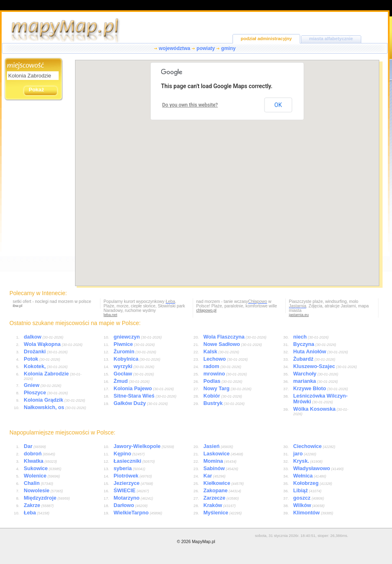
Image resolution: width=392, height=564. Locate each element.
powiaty (206, 48)
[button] (284, 131)
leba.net (111, 315)
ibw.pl (17, 306)
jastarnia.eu (299, 315)
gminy (228, 48)
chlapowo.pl (206, 310)
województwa (174, 48)
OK (278, 105)
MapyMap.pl (204, 542)
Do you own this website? (190, 105)
